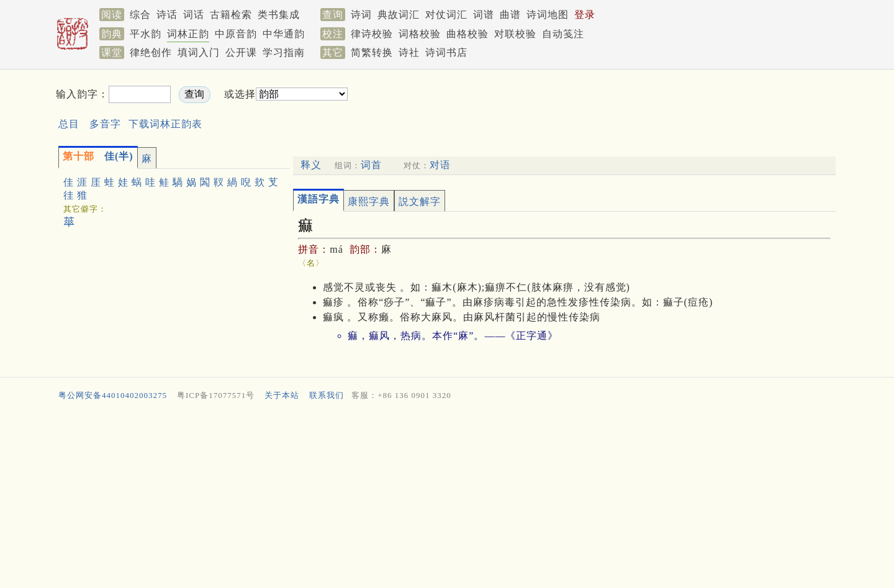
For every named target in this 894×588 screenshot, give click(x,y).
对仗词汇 (446, 15)
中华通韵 (284, 34)
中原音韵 (236, 34)
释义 (311, 165)
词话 (194, 15)
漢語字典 (318, 199)
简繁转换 (372, 52)
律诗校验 (372, 34)
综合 (140, 15)
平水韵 (146, 34)
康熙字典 (369, 201)
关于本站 (282, 395)
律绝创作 (151, 52)
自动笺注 (563, 34)
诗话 (167, 15)
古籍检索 (231, 15)
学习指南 (284, 52)
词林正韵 (188, 34)
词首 (371, 165)
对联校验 (515, 34)
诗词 (361, 15)
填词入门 (199, 52)
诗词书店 (446, 52)
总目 (69, 124)
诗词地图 (548, 15)
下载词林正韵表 (165, 124)
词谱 (484, 15)
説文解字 (420, 201)
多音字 (105, 124)
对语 (440, 165)
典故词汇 (399, 15)
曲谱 (510, 15)
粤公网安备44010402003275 (113, 395)
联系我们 (327, 395)
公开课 (241, 52)
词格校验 (420, 34)
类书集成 (279, 15)
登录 (585, 15)
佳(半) (98, 156)
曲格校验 (467, 34)
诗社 (409, 52)
